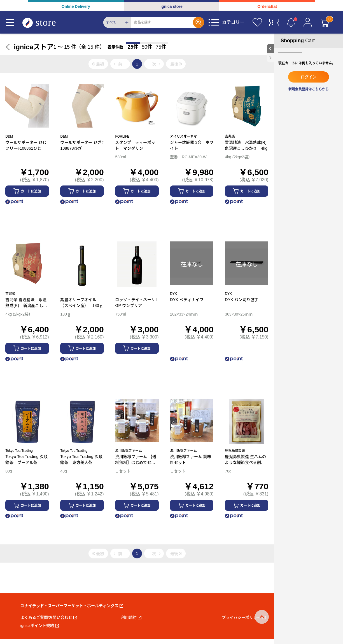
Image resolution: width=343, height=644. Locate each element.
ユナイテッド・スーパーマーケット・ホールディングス (72, 606)
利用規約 (131, 617)
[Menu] (10, 22)
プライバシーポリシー (244, 617)
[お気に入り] (257, 22)
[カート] (325, 22)
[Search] (162, 22)
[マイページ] (308, 22)
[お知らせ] (291, 22)
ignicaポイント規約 (40, 626)
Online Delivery (76, 6)
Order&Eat (267, 6)
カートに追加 (31, 191)
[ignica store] (45, 23)
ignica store (172, 6)
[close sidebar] (270, 58)
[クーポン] (274, 22)
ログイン (309, 77)
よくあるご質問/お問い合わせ (49, 617)
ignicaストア (33, 47)
